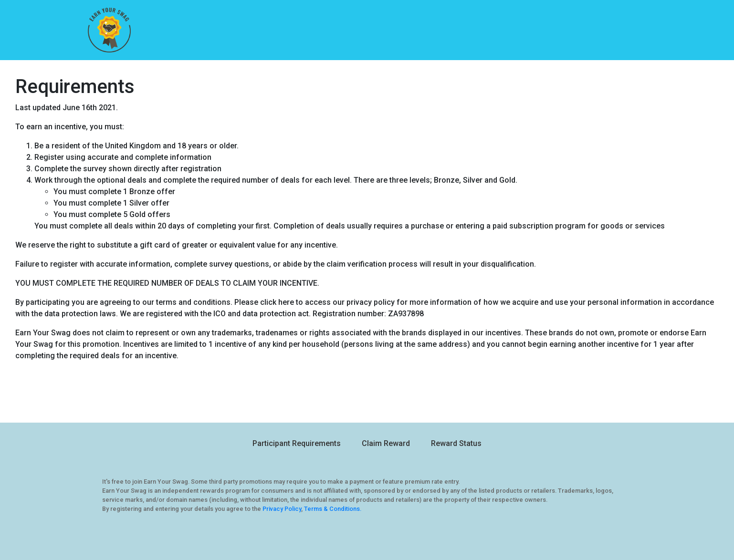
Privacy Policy (282, 509)
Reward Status (456, 443)
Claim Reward (386, 443)
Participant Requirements (297, 443)
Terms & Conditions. (333, 509)
